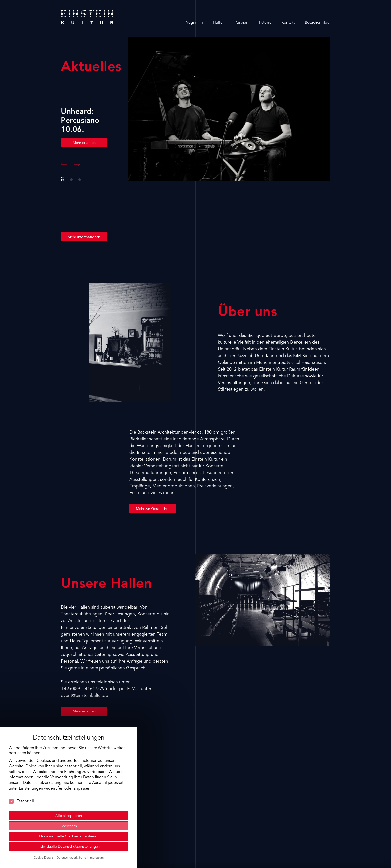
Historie (264, 23)
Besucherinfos (317, 23)
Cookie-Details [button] (44, 845)
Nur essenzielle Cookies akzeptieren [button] (69, 823)
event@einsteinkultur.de (85, 696)
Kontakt (288, 23)
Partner (241, 23)
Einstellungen (31, 775)
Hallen (219, 23)
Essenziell (21, 788)
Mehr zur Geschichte (153, 509)
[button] (64, 164)
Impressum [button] (97, 845)
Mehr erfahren (84, 143)
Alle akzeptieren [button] (69, 803)
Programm (194, 23)
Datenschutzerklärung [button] (72, 845)
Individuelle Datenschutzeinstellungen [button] (69, 833)
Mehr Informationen (84, 237)
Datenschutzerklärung (42, 770)
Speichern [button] (69, 813)
